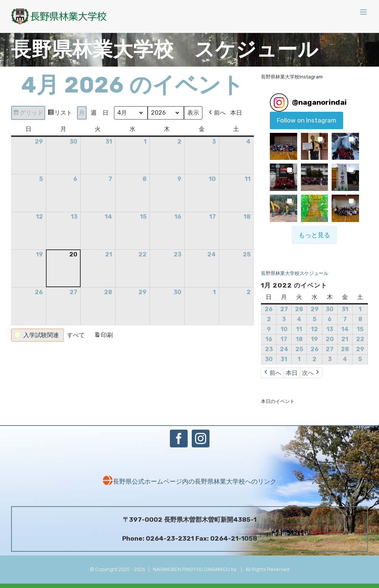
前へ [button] (217, 113)
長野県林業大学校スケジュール (295, 273)
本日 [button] (236, 113)
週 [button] (94, 113)
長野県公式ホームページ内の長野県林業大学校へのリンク (189, 481)
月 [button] (82, 113)
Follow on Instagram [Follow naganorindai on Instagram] (307, 120)
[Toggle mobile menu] (364, 12)
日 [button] (105, 113)
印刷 (103, 336)
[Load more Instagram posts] (314, 235)
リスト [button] (60, 114)
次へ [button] (311, 373)
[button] (37, 335)
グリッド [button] (28, 114)
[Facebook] (179, 439)
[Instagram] (201, 439)
